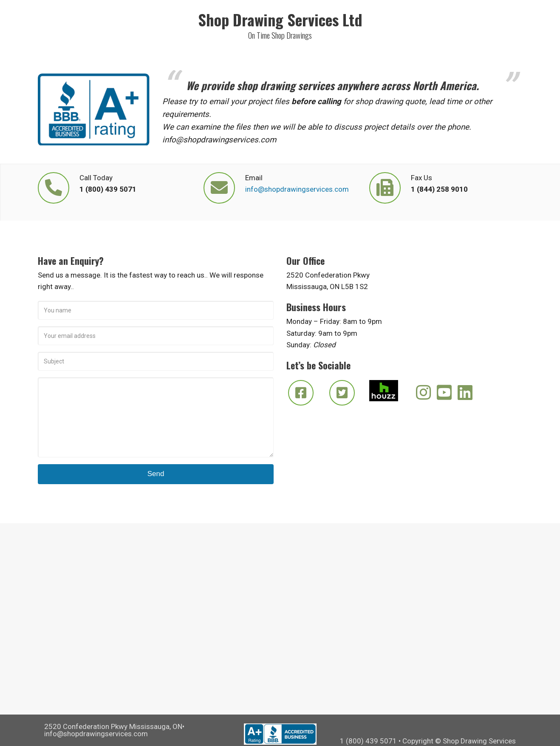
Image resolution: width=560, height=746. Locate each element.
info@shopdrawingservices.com (297, 189)
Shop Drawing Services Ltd (280, 19)
